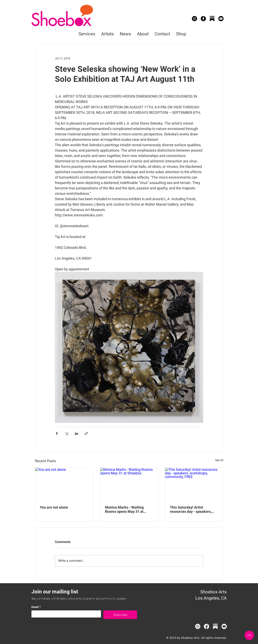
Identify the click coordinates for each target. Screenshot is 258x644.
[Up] (249, 635)
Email (36, 607)
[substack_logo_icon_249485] (212, 19)
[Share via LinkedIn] (76, 433)
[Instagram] (195, 19)
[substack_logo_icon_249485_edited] (215, 626)
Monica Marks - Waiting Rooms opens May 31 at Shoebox (124, 509)
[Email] (65, 614)
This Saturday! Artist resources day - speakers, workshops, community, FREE (193, 509)
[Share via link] (86, 433)
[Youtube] (221, 19)
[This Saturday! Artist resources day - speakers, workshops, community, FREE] (194, 484)
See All (219, 460)
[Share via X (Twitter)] (67, 433)
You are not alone (54, 507)
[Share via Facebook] (57, 433)
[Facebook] (203, 19)
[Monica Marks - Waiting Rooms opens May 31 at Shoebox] (129, 484)
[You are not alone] (64, 484)
